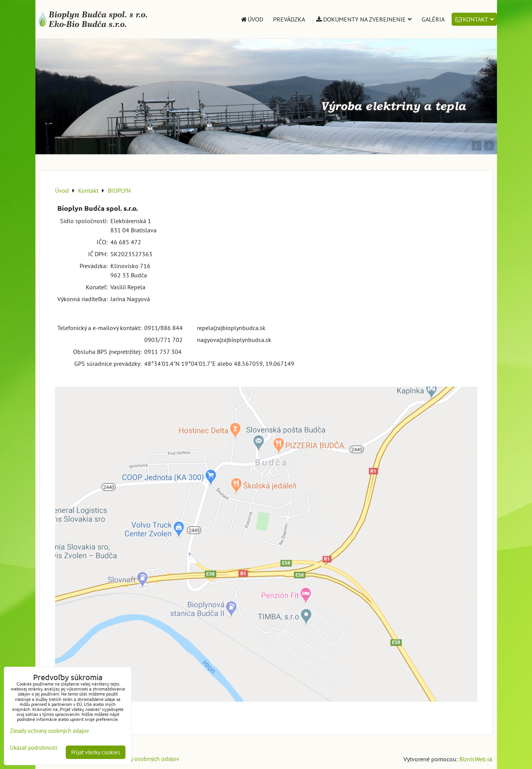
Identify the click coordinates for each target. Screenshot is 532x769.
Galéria (433, 19)
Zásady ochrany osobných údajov (136, 759)
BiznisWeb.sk (476, 759)
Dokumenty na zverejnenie (363, 19)
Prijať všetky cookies (96, 752)
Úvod (252, 19)
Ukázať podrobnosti (34, 748)
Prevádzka (289, 19)
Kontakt (474, 19)
